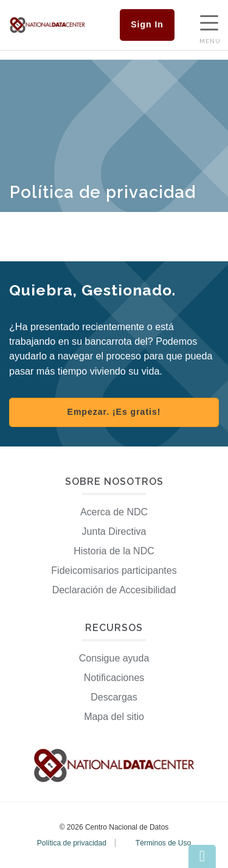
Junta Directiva (114, 531)
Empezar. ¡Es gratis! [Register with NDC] (114, 412)
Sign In (147, 24)
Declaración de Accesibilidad (114, 590)
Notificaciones (114, 678)
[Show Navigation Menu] (209, 24)
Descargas (114, 697)
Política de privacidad (72, 843)
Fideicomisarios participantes (114, 570)
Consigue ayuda (114, 658)
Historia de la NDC (114, 551)
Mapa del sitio (114, 717)
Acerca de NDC (114, 512)
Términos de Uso (163, 843)
